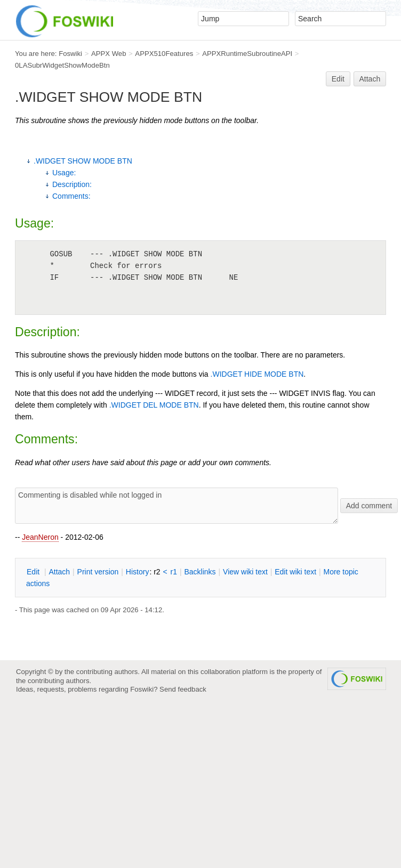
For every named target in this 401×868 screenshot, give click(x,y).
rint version (98, 572)
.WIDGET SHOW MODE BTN (83, 161)
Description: (72, 184)
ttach (59, 572)
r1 (174, 572)
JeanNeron (40, 537)
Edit (338, 79)
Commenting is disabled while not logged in (177, 506)
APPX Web (109, 54)
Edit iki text (295, 572)
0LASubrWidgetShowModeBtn (62, 65)
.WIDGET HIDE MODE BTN (257, 374)
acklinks (200, 572)
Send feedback (183, 689)
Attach (370, 79)
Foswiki (70, 54)
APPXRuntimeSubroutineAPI (247, 54)
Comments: (71, 196)
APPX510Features (164, 54)
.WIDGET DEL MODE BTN (154, 405)
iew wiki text (245, 572)
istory (138, 572)
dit (34, 572)
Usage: (64, 173)
